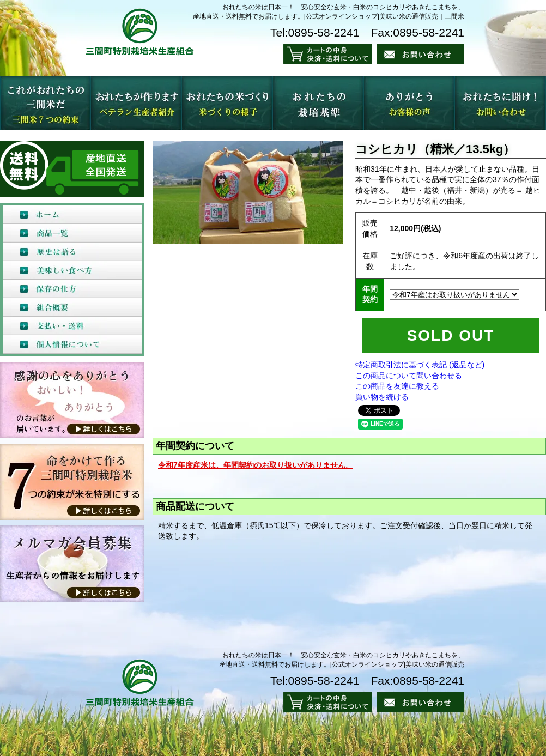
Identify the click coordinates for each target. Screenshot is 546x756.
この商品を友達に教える (397, 386)
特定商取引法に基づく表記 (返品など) (420, 365)
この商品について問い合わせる (409, 376)
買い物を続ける (382, 397)
